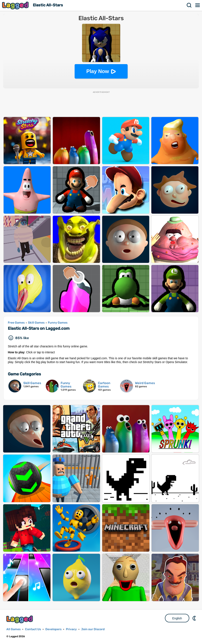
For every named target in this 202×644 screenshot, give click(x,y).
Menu (198, 5)
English (177, 618)
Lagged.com (20, 619)
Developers (53, 629)
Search (189, 5)
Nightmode (195, 618)
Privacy (71, 629)
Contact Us (33, 629)
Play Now (98, 71)
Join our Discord (93, 629)
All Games (13, 629)
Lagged (16, 5)
